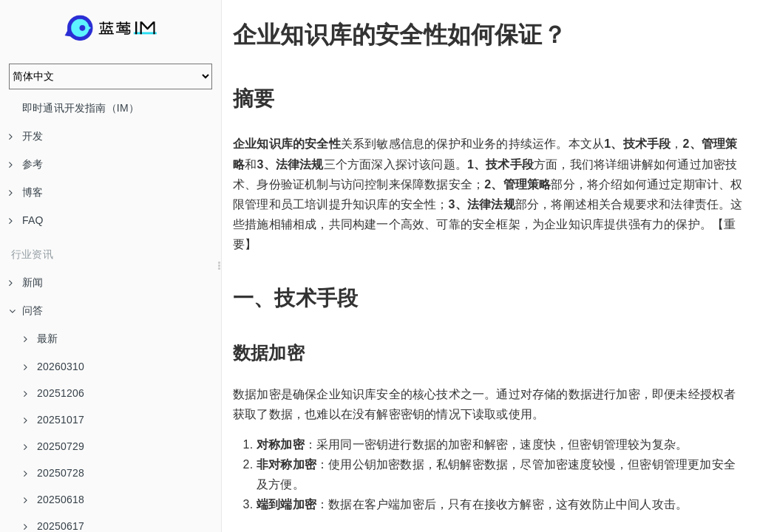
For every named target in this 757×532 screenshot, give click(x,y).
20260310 (54, 366)
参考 (26, 164)
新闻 (26, 282)
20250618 (54, 499)
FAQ (26, 220)
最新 (41, 338)
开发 (26, 136)
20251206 (54, 393)
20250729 (54, 446)
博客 (26, 192)
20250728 (54, 473)
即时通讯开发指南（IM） (81, 108)
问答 (26, 310)
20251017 (54, 420)
